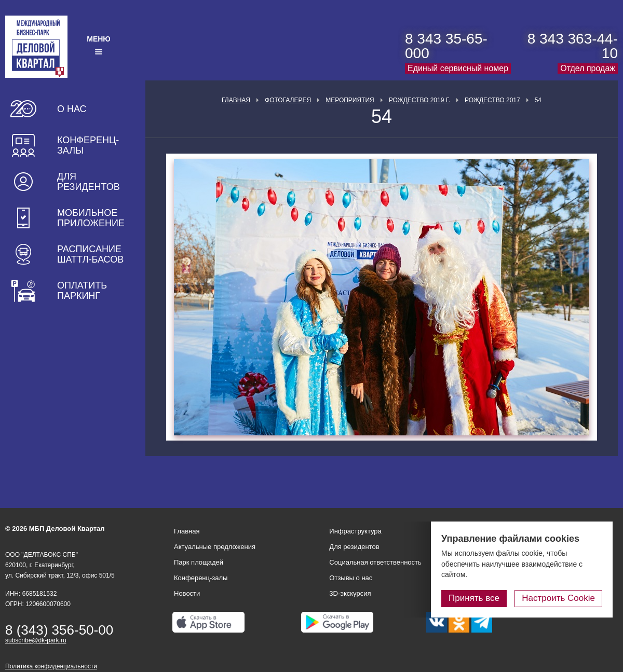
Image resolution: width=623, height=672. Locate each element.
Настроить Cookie (558, 598)
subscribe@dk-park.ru (36, 640)
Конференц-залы (88, 145)
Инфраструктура (355, 531)
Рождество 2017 (492, 100)
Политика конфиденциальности (51, 666)
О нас (72, 109)
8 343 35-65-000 (446, 46)
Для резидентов (89, 182)
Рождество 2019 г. (419, 100)
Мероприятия (350, 100)
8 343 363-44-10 (573, 46)
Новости (187, 593)
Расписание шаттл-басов (90, 254)
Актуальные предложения (215, 547)
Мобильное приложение (91, 218)
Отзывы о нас (351, 578)
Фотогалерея (288, 100)
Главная (236, 100)
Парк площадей (199, 562)
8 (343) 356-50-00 (59, 630)
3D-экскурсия (350, 593)
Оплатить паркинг (82, 291)
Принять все (474, 598)
